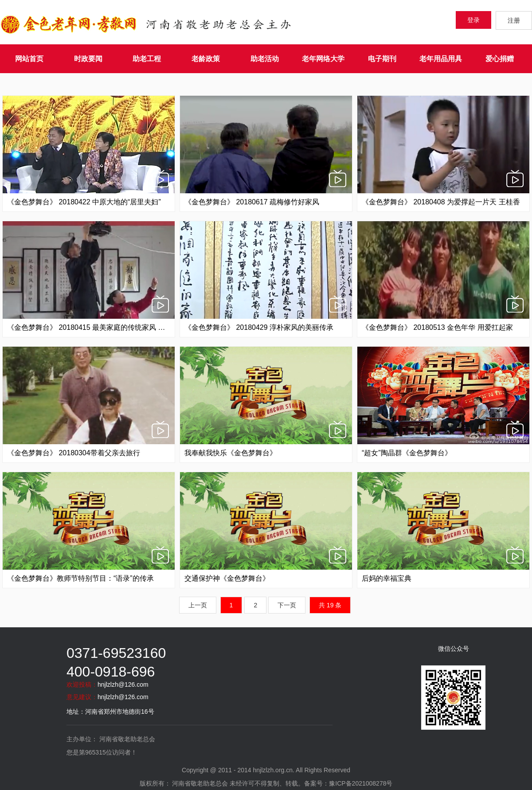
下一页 (287, 605)
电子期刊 (382, 59)
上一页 (198, 605)
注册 (514, 20)
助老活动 (265, 59)
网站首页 (29, 59)
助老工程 (147, 59)
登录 (473, 20)
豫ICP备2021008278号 (361, 783)
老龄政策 (206, 59)
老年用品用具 (441, 59)
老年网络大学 (323, 59)
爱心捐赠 (500, 59)
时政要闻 (88, 59)
